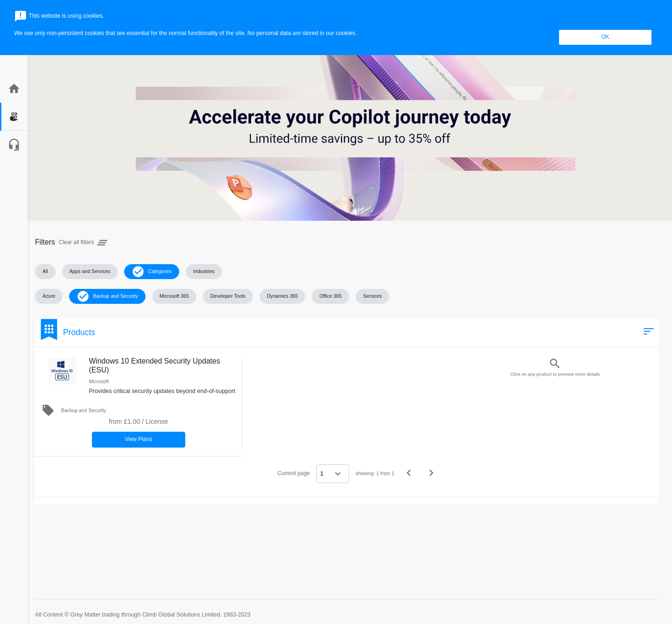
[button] (45, 272)
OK (605, 37)
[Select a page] (333, 474)
